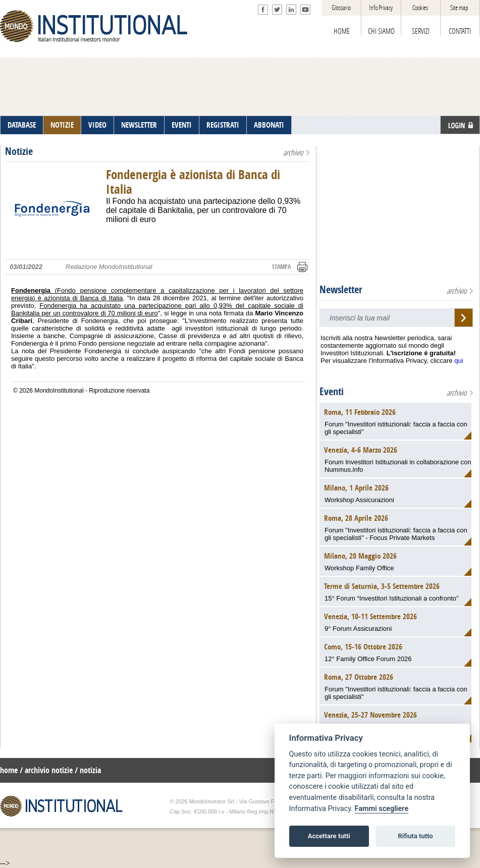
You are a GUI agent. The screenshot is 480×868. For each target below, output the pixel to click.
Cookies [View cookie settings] (420, 8)
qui (459, 361)
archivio (293, 153)
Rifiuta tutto (415, 836)
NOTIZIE (62, 125)
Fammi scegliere (382, 809)
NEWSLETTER (139, 125)
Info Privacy (381, 8)
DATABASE (22, 125)
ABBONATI (269, 125)
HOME (342, 31)
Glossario (341, 8)
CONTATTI (460, 31)
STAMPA (281, 267)
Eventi (332, 392)
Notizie (19, 151)
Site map (459, 8)
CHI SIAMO (381, 31)
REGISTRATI (223, 125)
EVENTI (182, 125)
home (9, 770)
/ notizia (88, 770)
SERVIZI (421, 31)
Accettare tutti (329, 836)
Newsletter (341, 290)
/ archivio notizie (46, 770)
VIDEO (97, 125)
